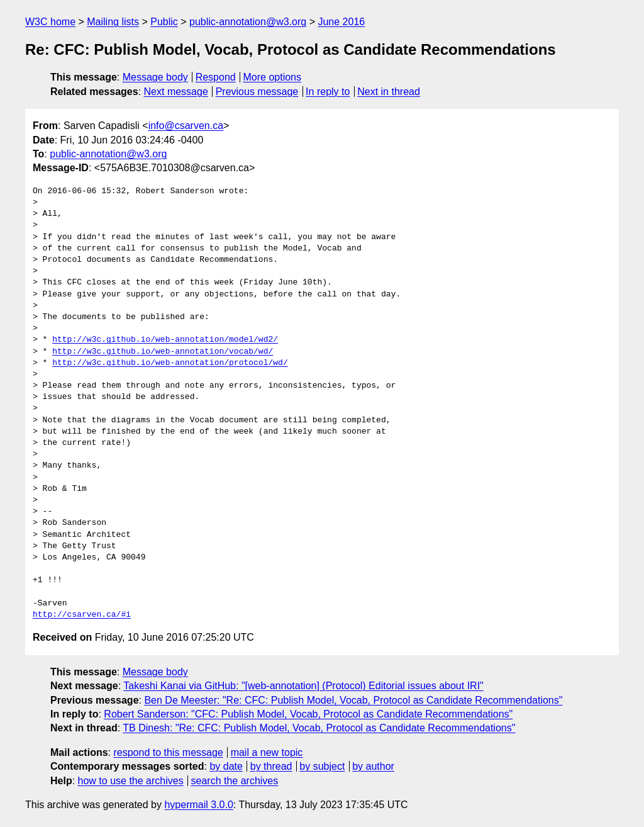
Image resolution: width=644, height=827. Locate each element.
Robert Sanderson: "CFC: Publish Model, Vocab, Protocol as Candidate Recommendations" (308, 714)
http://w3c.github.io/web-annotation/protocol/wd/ (170, 363)
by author (373, 766)
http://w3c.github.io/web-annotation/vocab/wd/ (163, 352)
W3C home (50, 22)
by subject (322, 766)
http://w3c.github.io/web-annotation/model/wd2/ (165, 340)
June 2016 (341, 22)
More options (273, 77)
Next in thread (389, 92)
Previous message (257, 92)
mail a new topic (267, 752)
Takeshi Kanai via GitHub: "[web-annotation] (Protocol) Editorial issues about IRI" (303, 686)
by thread (271, 766)
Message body (155, 77)
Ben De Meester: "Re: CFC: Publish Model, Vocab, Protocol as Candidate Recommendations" (353, 700)
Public (164, 22)
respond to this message (168, 752)
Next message (176, 92)
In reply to (328, 92)
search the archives (235, 781)
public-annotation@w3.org (248, 22)
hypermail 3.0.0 (198, 805)
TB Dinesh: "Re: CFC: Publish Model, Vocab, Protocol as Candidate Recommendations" (319, 728)
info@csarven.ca (186, 126)
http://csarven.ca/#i (82, 615)
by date (226, 766)
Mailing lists (113, 22)
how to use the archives (131, 781)
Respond (216, 77)
